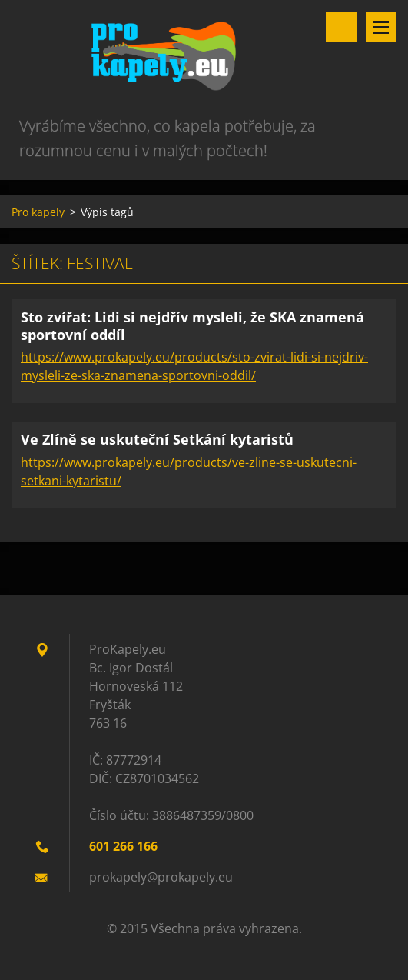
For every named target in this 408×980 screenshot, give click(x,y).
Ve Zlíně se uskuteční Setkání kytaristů (157, 439)
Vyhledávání (341, 27)
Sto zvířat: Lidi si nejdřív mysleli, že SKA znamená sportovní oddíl (192, 326)
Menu (381, 27)
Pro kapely (38, 212)
